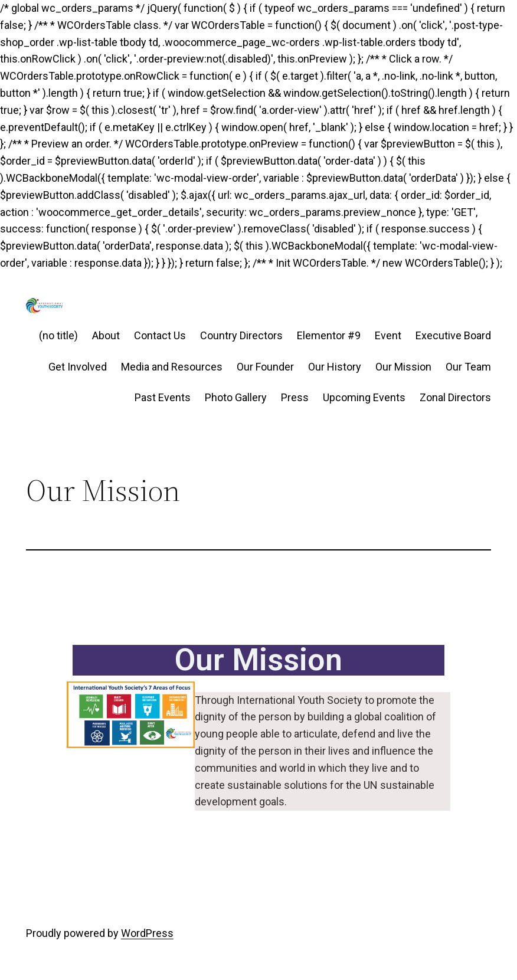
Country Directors (241, 335)
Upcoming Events (364, 397)
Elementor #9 (329, 335)
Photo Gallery (236, 397)
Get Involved (78, 367)
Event (388, 335)
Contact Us (160, 335)
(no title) (58, 335)
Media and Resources (172, 367)
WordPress (147, 933)
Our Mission (403, 367)
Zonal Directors (455, 397)
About (106, 335)
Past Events (163, 397)
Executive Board (453, 335)
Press (295, 397)
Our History (335, 367)
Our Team (468, 367)
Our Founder (265, 367)
